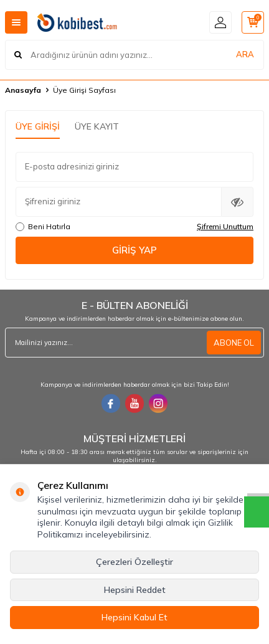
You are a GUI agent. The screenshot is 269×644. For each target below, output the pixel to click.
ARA (245, 54)
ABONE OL (234, 343)
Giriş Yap (134, 250)
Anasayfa (23, 90)
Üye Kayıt (97, 126)
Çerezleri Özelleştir (134, 562)
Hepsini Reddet (135, 590)
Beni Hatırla (43, 226)
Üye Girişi (38, 126)
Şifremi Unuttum (225, 226)
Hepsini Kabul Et (134, 617)
